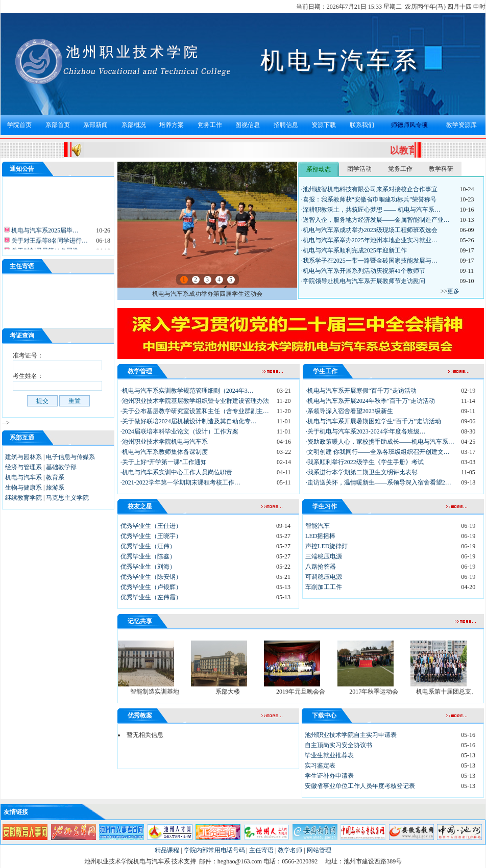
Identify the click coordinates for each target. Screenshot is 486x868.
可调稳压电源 (324, 577)
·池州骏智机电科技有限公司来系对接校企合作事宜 (369, 189)
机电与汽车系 (23, 477)
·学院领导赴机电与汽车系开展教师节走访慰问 (363, 281)
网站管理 (319, 850)
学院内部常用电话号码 (214, 850)
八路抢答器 (321, 567)
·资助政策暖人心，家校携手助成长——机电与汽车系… (380, 442)
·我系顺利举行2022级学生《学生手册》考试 (365, 462)
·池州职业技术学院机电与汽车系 (164, 442)
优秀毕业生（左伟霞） (151, 597)
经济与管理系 (23, 467)
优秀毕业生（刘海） (148, 567)
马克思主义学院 (67, 498)
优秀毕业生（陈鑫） (148, 556)
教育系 (55, 477)
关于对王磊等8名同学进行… (49, 244)
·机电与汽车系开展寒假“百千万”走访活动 (361, 391)
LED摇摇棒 (320, 536)
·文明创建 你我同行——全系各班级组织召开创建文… (378, 452)
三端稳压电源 (324, 556)
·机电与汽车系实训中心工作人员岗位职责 (176, 472)
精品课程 (167, 850)
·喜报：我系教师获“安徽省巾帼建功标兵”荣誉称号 (369, 199)
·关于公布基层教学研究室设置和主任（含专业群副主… (195, 411)
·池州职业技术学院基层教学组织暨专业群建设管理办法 (195, 401)
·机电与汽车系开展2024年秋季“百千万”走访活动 (371, 401)
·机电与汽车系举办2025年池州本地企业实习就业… (369, 240)
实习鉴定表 (320, 765)
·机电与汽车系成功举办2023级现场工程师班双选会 (369, 230)
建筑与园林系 (23, 457)
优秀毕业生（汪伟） (148, 546)
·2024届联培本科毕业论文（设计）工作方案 (179, 431)
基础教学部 (61, 467)
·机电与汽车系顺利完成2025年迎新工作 (354, 250)
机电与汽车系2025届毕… (44, 234)
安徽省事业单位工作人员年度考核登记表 (360, 786)
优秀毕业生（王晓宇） (151, 536)
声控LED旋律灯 (326, 546)
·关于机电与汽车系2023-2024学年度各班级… (366, 431)
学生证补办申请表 (329, 776)
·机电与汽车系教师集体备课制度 (164, 452)
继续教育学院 (23, 498)
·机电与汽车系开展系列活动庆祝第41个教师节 (363, 271)
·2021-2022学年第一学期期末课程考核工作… (180, 482)
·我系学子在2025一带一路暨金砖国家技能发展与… (369, 261)
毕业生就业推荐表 (329, 755)
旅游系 (55, 488)
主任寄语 (261, 850)
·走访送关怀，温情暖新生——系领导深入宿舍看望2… (379, 482)
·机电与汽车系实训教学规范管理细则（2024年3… (187, 391)
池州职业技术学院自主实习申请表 (351, 735)
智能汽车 (318, 526)
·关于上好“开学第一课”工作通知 (164, 462)
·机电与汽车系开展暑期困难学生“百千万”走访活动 (374, 421)
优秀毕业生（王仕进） (151, 526)
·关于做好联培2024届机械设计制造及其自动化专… (189, 421)
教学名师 (290, 850)
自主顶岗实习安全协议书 (338, 745)
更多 (453, 291)
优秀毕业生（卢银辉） (151, 587)
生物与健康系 (23, 488)
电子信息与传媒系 (70, 457)
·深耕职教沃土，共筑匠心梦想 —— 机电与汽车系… (371, 210)
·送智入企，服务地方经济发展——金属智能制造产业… (375, 220)
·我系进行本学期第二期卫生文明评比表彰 (362, 472)
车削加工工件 (324, 587)
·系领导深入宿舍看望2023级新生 (349, 411)
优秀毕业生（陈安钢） (151, 577)
